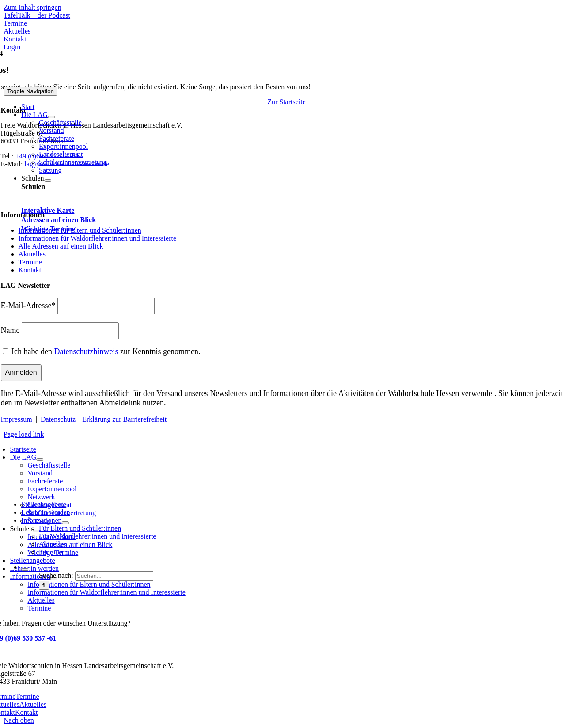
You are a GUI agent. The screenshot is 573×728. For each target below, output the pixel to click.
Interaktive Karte (48, 210)
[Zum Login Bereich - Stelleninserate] (12, 47)
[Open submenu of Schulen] (48, 181)
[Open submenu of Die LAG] (51, 117)
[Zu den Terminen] (15, 23)
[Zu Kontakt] (15, 39)
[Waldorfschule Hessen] (80, 82)
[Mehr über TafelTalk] (37, 15)
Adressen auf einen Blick (59, 220)
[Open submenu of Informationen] (65, 523)
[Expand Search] (25, 570)
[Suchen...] (114, 576)
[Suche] (44, 585)
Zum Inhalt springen (32, 7)
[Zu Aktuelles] (17, 31)
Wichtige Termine (48, 229)
